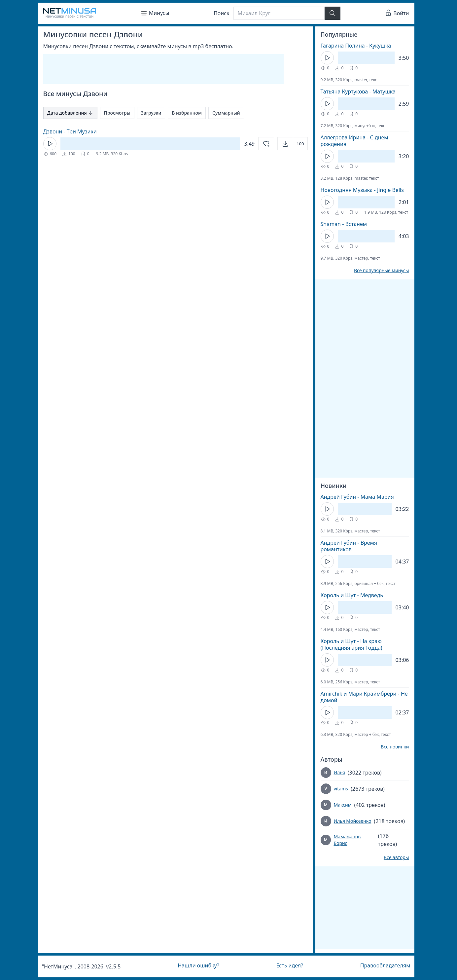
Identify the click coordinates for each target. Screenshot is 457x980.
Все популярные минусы (382, 271)
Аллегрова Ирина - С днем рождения (354, 141)
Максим (343, 805)
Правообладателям (385, 965)
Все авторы (396, 857)
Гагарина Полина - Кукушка (356, 46)
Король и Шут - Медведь (352, 595)
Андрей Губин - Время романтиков (349, 546)
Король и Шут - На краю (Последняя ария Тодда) (352, 644)
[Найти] (333, 13)
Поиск (222, 13)
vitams (341, 789)
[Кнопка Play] (50, 144)
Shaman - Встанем (344, 224)
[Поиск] (279, 13)
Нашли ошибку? (198, 965)
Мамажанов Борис (347, 840)
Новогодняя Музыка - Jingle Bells (362, 190)
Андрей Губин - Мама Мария (357, 497)
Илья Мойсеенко (353, 821)
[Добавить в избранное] (266, 144)
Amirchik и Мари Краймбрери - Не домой (364, 697)
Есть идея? (290, 965)
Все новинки (395, 747)
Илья (339, 772)
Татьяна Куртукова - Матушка (358, 91)
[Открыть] (292, 144)
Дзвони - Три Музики (70, 131)
